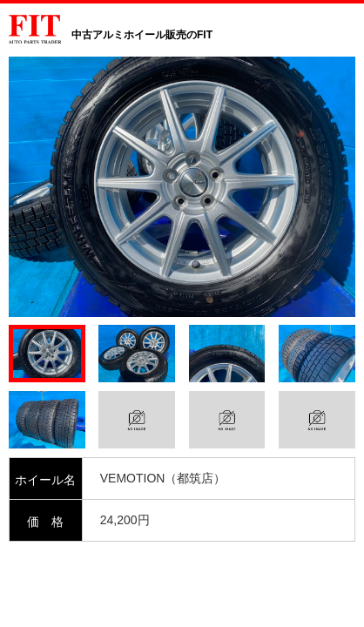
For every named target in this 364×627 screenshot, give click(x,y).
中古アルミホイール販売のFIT (142, 35)
